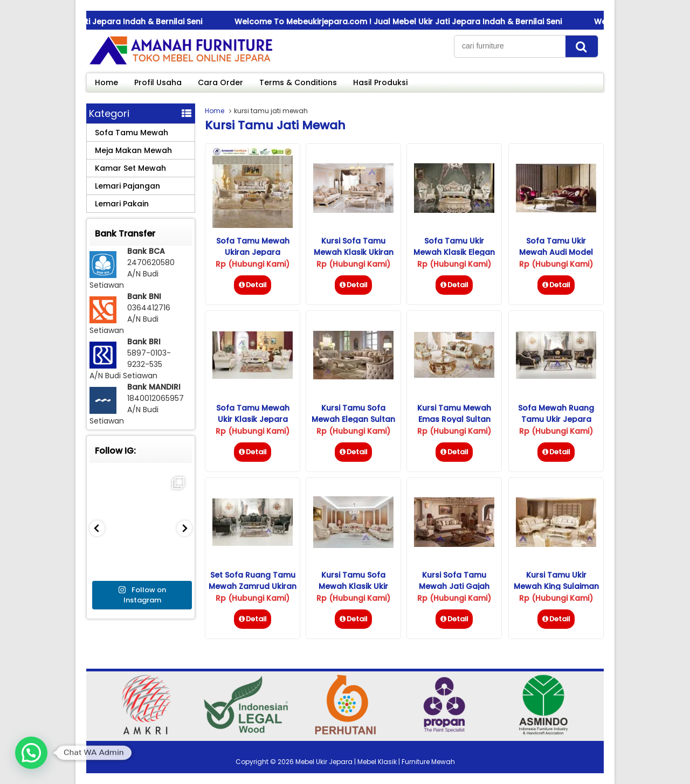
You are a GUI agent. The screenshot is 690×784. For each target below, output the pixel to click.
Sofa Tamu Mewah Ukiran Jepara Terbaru (253, 252)
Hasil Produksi (380, 82)
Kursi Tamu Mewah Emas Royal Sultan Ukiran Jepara (454, 419)
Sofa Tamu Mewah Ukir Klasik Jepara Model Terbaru (253, 419)
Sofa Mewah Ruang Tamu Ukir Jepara (556, 414)
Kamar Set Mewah (130, 168)
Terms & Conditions (298, 82)
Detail (253, 285)
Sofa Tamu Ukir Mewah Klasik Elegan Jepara (454, 252)
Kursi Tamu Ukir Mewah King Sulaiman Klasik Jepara (556, 586)
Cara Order (220, 82)
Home (106, 82)
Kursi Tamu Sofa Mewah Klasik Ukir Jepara (353, 586)
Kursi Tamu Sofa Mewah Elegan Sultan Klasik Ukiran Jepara (353, 419)
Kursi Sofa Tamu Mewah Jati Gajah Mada (454, 586)
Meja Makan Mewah (133, 150)
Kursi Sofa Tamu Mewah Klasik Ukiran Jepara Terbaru (354, 252)
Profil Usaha (158, 82)
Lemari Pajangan (127, 186)
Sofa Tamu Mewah (132, 133)
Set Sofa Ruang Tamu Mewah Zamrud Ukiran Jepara (253, 586)
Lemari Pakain (122, 204)
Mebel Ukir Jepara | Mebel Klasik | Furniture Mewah (375, 762)
